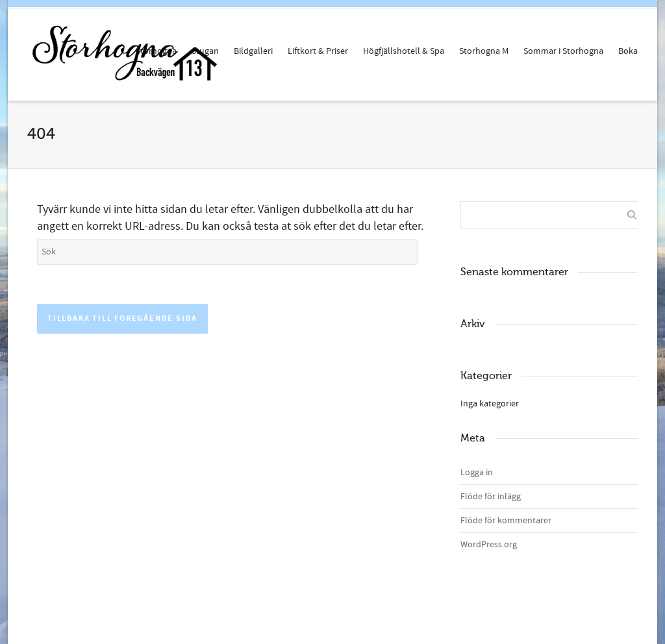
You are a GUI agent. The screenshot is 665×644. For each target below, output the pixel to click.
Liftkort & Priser (318, 51)
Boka (628, 51)
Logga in (477, 473)
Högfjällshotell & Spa (404, 51)
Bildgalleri (253, 51)
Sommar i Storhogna (563, 51)
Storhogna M (484, 51)
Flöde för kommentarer (506, 521)
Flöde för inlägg (491, 497)
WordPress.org (489, 545)
